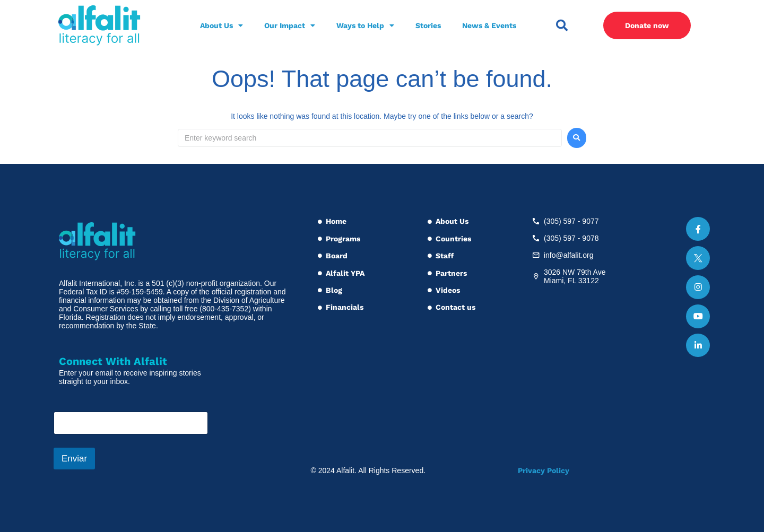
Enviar (74, 459)
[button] (562, 25)
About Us (222, 25)
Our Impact (290, 25)
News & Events (489, 25)
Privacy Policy (544, 470)
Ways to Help (365, 25)
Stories (428, 25)
